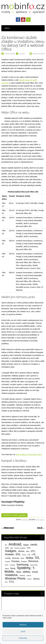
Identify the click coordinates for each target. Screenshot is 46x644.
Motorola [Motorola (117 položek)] (16, 558)
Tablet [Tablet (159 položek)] (18, 572)
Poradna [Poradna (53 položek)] (7, 562)
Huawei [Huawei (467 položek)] (9, 554)
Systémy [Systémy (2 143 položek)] (24, 568)
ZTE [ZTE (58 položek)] (6, 582)
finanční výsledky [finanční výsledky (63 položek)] (20, 548)
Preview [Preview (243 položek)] (15, 561)
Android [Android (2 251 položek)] (15, 544)
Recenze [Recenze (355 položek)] (33, 561)
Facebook (18, 20)
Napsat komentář (39, 53)
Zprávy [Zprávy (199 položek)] (36, 579)
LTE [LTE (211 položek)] (34, 554)
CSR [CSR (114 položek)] (7, 548)
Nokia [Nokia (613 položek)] (29, 558)
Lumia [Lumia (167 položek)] (8, 558)
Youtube (23, 20)
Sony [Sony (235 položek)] (13, 568)
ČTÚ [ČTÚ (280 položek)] (11, 582)
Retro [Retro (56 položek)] (7, 565)
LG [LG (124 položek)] (29, 555)
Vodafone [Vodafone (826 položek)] (11, 575)
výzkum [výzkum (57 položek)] (29, 576)
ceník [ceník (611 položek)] (34, 545)
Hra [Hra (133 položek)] (28, 551)
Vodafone (25, 520)
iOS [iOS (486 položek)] (18, 554)
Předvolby (23, 638)
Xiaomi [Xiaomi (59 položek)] (29, 579)
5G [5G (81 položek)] (6, 545)
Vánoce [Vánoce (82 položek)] (22, 575)
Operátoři (23, 515)
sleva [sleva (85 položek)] (7, 569)
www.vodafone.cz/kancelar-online (29, 455)
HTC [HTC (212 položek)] (33, 551)
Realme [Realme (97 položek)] (24, 561)
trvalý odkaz (40, 520)
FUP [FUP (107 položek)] (28, 548)
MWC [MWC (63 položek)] (23, 558)
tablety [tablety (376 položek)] (26, 572)
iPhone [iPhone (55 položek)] (24, 555)
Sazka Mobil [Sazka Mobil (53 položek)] (34, 565)
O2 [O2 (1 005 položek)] (37, 558)
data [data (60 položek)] (12, 548)
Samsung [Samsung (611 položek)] (22, 564)
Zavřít (23, 631)
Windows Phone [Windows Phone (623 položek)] (15, 578)
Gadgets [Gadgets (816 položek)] (11, 551)
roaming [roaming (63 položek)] (12, 565)
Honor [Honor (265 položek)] (21, 551)
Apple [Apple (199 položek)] (26, 545)
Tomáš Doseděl (10, 53)
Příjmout (23, 625)
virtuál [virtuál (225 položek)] (35, 572)
